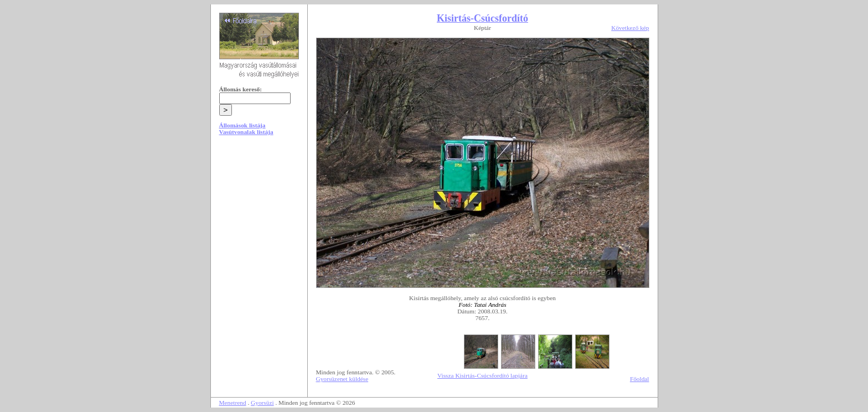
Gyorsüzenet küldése (342, 379)
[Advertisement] (259, 228)
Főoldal (640, 379)
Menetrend (233, 403)
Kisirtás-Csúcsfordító (482, 18)
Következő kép (630, 28)
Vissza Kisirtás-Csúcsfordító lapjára (482, 375)
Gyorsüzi (262, 403)
